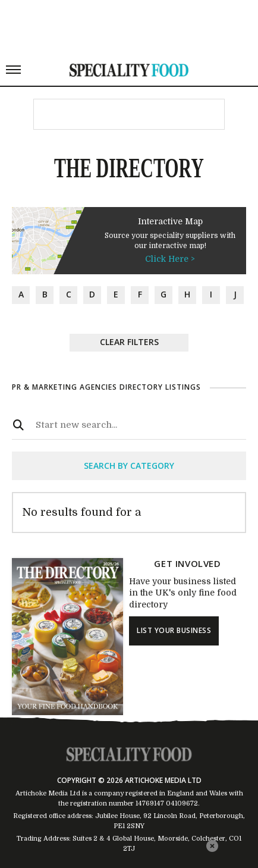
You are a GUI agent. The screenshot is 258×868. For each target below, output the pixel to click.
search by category (129, 466)
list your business (174, 630)
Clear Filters (129, 342)
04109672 (182, 803)
